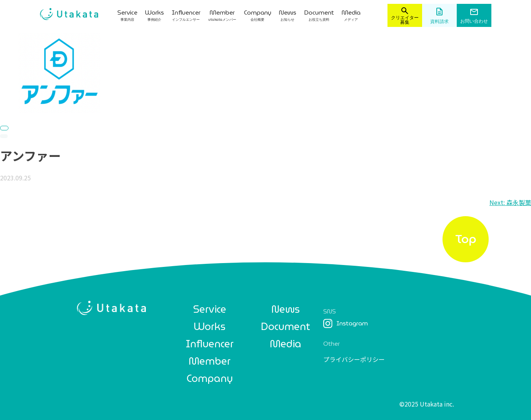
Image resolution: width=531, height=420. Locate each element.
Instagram (346, 323)
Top (466, 239)
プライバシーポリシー (354, 359)
